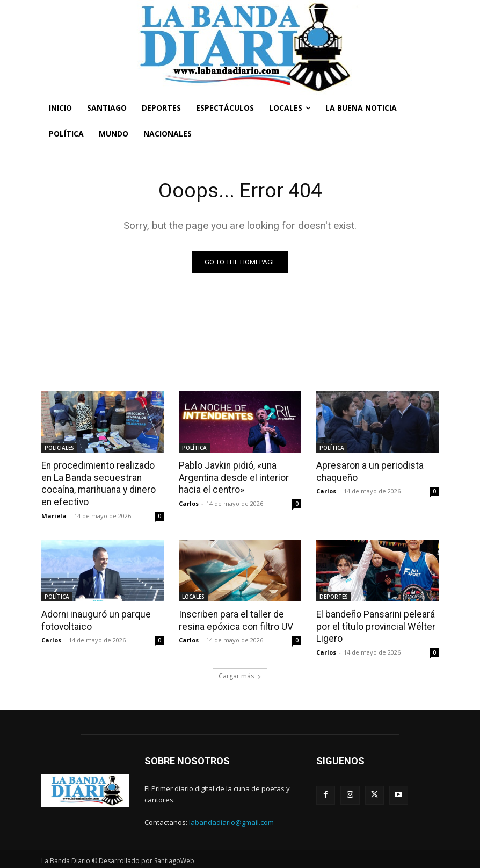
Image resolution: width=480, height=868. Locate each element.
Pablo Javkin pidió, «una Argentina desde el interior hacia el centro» (232, 477)
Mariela (54, 515)
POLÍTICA (194, 448)
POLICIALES (59, 448)
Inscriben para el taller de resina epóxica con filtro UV (234, 619)
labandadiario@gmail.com (231, 820)
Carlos (189, 503)
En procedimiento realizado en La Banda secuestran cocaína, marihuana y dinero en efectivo (103, 483)
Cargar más (240, 674)
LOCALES (193, 596)
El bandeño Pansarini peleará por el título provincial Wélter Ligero (374, 625)
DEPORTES (334, 596)
